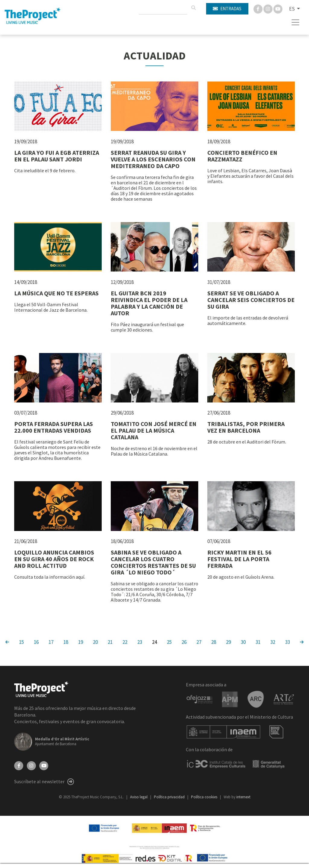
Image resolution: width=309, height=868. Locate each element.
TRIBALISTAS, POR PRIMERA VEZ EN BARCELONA (246, 427)
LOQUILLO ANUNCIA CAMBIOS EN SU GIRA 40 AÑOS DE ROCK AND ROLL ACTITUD (54, 559)
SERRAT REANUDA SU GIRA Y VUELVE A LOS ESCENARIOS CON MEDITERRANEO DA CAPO (153, 159)
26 (184, 642)
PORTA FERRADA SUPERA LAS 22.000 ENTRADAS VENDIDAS (54, 427)
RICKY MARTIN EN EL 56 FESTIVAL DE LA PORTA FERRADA (239, 559)
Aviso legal (139, 797)
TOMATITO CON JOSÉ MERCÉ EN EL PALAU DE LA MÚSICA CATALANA (154, 430)
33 (288, 642)
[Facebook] (258, 8)
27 (199, 642)
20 (95, 642)
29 (228, 642)
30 (243, 642)
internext (243, 797)
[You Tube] (278, 8)
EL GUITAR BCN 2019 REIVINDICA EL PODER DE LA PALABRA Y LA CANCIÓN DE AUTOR (149, 303)
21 (110, 642)
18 (66, 642)
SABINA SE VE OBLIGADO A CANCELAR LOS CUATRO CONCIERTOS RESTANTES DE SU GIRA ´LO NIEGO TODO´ (153, 562)
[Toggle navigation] (296, 22)
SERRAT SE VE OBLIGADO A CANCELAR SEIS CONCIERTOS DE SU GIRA (251, 300)
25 (169, 642)
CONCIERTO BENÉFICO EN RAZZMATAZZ (242, 156)
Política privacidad (170, 797)
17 (51, 642)
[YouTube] (44, 765)
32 (273, 642)
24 (154, 642)
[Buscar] (193, 8)
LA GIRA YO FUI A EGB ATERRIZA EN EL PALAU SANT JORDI (57, 156)
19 (81, 642)
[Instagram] (268, 8)
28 (214, 642)
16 (36, 642)
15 (21, 642)
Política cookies (205, 797)
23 (140, 642)
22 (125, 642)
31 (258, 642)
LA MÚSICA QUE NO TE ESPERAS (56, 293)
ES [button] (292, 9)
